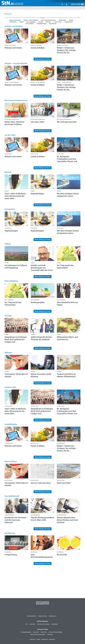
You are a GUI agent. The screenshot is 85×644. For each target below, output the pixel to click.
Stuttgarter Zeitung (43, 616)
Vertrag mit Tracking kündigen (56, 632)
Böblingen (7, 371)
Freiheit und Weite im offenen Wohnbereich (66, 375)
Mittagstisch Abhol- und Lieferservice (67, 338)
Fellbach (7, 263)
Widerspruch (50, 635)
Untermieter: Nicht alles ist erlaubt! (16, 375)
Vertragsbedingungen (26, 632)
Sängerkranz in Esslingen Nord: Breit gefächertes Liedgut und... (16, 339)
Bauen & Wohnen (9, 480)
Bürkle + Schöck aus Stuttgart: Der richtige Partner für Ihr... (66, 50)
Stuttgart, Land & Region (10, 45)
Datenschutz (32, 624)
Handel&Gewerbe (9, 443)
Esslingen (7, 334)
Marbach (7, 191)
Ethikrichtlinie (45, 639)
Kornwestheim (8, 228)
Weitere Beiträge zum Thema (43, 59)
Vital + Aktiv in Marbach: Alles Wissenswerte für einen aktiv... (15, 196)
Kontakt (39, 639)
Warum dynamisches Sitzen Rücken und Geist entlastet (67, 520)
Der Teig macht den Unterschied (65, 267)
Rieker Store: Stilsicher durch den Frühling (14, 123)
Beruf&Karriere (8, 552)
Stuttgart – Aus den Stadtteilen (12, 82)
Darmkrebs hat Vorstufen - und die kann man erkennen (16, 520)
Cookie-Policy (44, 632)
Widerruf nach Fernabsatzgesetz (38, 635)
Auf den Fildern (8, 154)
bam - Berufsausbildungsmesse (42, 556)
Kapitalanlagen (37, 194)
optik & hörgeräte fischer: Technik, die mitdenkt (41, 338)
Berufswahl (62, 555)
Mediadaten (52, 639)
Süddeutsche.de (53, 616)
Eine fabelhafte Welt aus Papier (67, 304)
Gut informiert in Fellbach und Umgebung (16, 267)
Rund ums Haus (64, 483)
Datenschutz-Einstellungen (43, 624)
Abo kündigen (55, 624)
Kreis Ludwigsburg (9, 300)
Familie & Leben (8, 406)
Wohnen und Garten (13, 48)
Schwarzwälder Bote (32, 616)
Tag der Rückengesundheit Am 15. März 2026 (42, 519)
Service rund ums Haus (41, 483)
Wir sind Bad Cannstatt (67, 122)
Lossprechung (11, 555)
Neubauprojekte (38, 302)
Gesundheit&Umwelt (9, 515)
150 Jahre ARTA (37, 122)
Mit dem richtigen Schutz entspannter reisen (68, 195)
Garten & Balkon (38, 48)
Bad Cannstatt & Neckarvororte (12, 119)
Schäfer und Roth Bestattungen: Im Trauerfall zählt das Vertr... (42, 268)
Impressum (33, 639)
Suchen (56, 4)
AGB (27, 624)
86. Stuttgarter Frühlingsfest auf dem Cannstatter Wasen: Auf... (68, 159)
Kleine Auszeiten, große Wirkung (41, 375)
